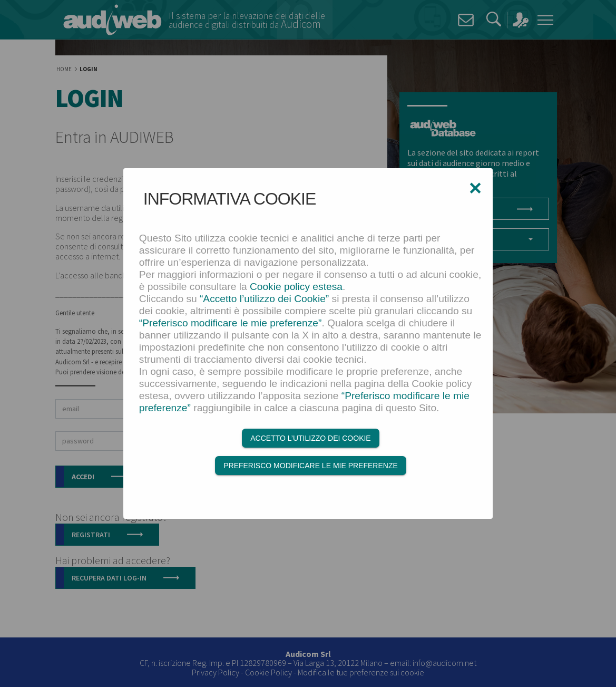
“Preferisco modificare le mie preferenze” (231, 323)
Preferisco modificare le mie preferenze (311, 466)
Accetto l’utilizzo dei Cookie (310, 438)
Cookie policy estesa (296, 287)
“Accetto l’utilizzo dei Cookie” (264, 299)
